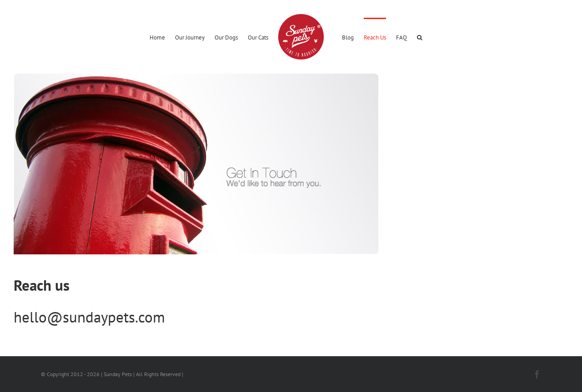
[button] (420, 37)
